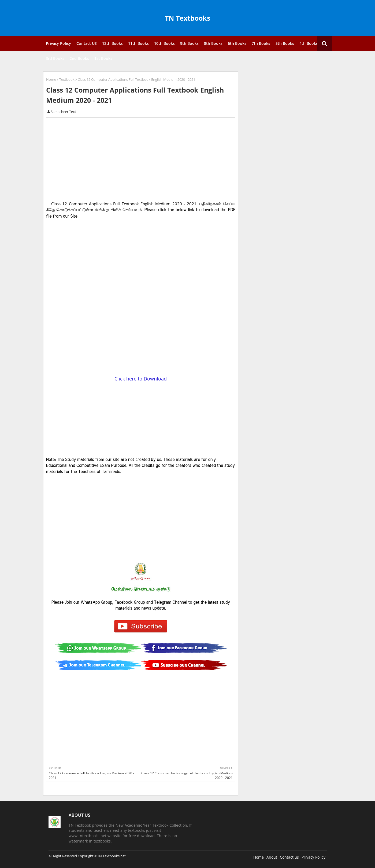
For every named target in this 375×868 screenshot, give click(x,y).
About (272, 857)
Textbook (67, 79)
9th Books (189, 43)
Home (51, 79)
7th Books (261, 43)
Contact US (87, 43)
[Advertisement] (144, 159)
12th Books (112, 43)
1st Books (103, 58)
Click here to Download (141, 379)
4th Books (309, 43)
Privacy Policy (58, 43)
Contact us (289, 857)
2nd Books (79, 58)
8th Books (213, 43)
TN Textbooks (187, 18)
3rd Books (55, 58)
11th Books (138, 43)
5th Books (285, 43)
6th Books (237, 43)
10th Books (164, 43)
